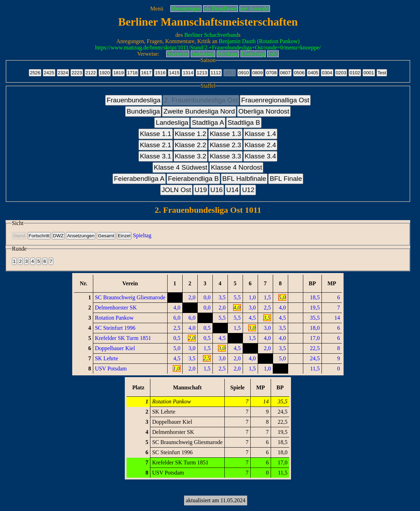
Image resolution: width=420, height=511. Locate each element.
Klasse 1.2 (191, 134)
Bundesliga (143, 111)
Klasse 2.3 (225, 145)
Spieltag (142, 235)
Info (273, 54)
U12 (248, 190)
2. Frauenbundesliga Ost (201, 100)
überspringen (186, 9)
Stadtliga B (244, 122)
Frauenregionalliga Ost (275, 100)
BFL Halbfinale (244, 179)
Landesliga (172, 122)
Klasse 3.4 (260, 156)
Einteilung (253, 54)
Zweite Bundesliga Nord (199, 111)
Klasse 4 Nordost (236, 167)
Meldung (228, 54)
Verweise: (148, 54)
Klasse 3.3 (225, 156)
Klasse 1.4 (260, 134)
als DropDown (221, 9)
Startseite (178, 54)
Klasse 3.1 (156, 156)
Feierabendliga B (193, 179)
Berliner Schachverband (211, 35)
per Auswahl (255, 9)
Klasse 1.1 (156, 134)
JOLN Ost (176, 190)
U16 (216, 190)
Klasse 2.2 (191, 145)
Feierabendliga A (139, 179)
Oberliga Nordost (264, 111)
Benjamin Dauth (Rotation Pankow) (259, 41)
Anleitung (203, 54)
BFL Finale (286, 179)
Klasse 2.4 (260, 145)
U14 (232, 190)
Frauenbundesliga (134, 100)
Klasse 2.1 (156, 145)
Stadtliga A (208, 122)
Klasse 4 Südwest (181, 167)
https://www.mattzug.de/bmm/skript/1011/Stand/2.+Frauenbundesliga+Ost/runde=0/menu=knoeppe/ (208, 47)
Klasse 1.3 (225, 134)
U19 (201, 190)
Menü (157, 9)
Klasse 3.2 (191, 156)
